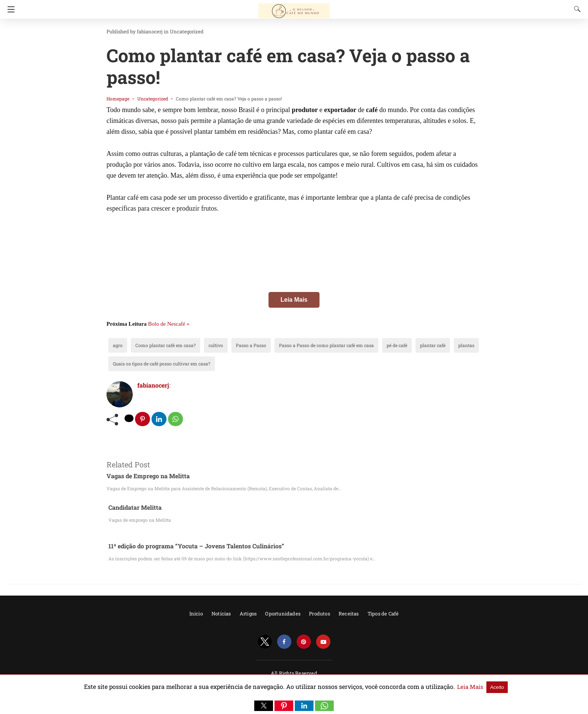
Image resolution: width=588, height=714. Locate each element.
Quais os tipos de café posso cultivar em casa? (154, 364)
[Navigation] (9, 9)
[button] (264, 706)
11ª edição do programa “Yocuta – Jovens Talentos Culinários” (188, 546)
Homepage (116, 99)
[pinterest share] (143, 419)
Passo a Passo (235, 345)
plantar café (393, 345)
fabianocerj (144, 32)
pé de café (361, 345)
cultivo (203, 345)
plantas (423, 345)
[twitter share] (129, 418)
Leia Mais (294, 300)
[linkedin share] (160, 419)
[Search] (576, 9)
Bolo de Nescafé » (169, 324)
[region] (294, 285)
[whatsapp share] (176, 419)
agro (117, 345)
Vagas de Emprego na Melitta (144, 476)
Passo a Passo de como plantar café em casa (299, 345)
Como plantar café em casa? (159, 345)
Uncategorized (176, 32)
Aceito (468, 687)
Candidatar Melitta (133, 507)
